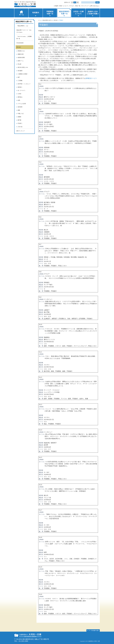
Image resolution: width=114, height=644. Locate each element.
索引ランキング (21, 131)
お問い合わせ (93, 6)
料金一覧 (78, 6)
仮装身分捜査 (21, 57)
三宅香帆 (20, 81)
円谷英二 (20, 123)
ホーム (21, 13)
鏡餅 (19, 110)
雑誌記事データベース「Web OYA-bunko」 (24, 31)
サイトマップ (85, 6)
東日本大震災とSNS (23, 67)
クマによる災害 (22, 104)
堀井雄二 (20, 87)
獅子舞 (19, 120)
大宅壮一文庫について (78, 13)
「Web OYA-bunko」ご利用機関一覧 (24, 38)
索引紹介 (56, 20)
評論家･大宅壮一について (61, 6)
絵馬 (19, 100)
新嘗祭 (19, 117)
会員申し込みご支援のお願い (93, 13)
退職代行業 (21, 54)
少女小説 (20, 127)
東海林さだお (21, 51)
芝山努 (19, 64)
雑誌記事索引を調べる (64, 13)
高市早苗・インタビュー (24, 84)
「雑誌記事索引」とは (22, 26)
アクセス (72, 6)
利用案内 (36, 13)
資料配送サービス (91, 78)
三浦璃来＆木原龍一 (23, 74)
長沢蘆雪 (20, 71)
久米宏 (19, 94)
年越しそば (21, 113)
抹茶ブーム (21, 61)
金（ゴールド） (22, 90)
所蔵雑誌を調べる (50, 13)
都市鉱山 (20, 97)
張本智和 (20, 107)
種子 (19, 77)
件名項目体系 (20, 43)
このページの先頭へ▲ (93, 630)
